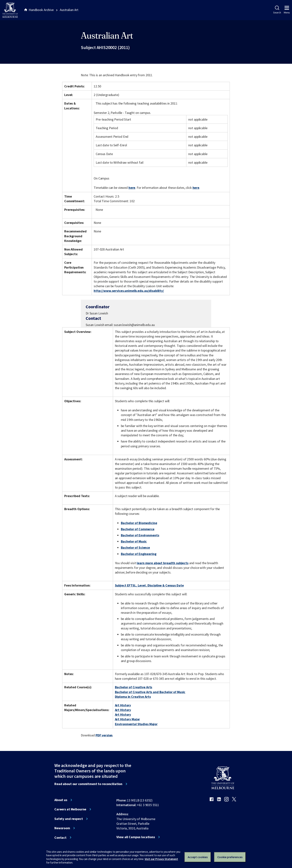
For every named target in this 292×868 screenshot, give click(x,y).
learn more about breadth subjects (163, 563)
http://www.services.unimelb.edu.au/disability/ (129, 291)
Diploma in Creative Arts (133, 697)
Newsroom (62, 828)
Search (277, 10)
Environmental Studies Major (136, 724)
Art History (123, 705)
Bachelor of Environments (140, 535)
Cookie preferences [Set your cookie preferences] (230, 857)
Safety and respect (69, 819)
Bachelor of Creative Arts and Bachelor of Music (150, 692)
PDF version (104, 735)
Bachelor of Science (135, 548)
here (132, 188)
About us (61, 800)
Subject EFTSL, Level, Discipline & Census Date (149, 585)
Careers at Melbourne (70, 809)
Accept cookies (198, 857)
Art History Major (127, 719)
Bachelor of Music (134, 541)
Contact (60, 838)
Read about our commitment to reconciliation (88, 784)
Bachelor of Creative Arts (134, 687)
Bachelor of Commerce (138, 529)
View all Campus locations (136, 837)
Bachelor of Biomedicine (139, 523)
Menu (287, 10)
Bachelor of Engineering (139, 554)
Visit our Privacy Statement (161, 859)
